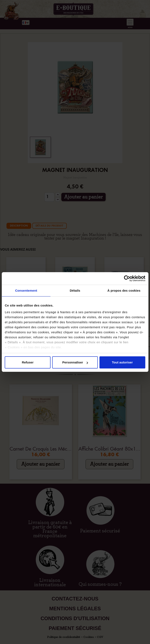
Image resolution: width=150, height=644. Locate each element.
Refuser (28, 362)
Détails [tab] (75, 290)
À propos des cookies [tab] (124, 290)
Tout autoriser (122, 362)
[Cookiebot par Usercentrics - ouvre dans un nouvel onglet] (127, 278)
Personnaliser (75, 362)
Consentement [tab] (26, 290)
